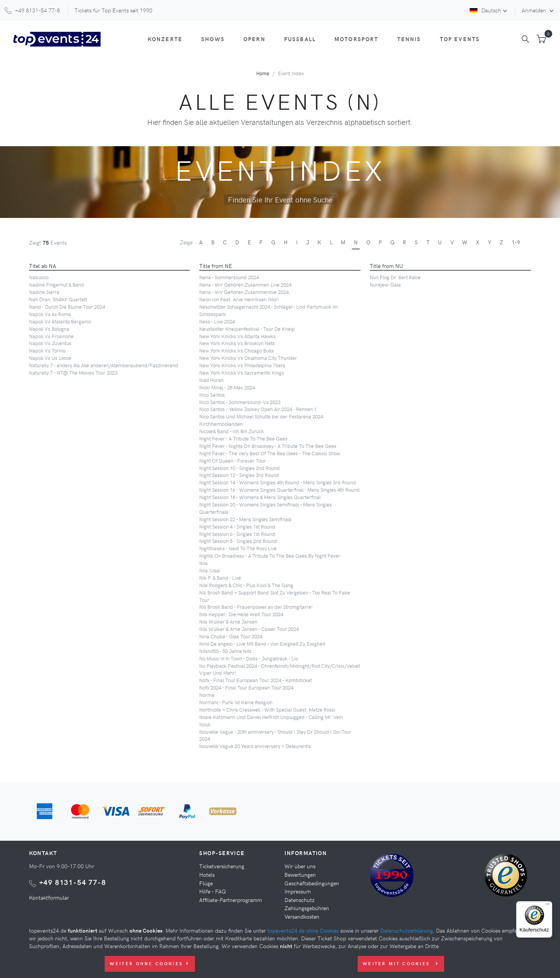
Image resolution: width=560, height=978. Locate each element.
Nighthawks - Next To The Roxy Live (238, 548)
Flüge (206, 883)
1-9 (516, 242)
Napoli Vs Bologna (49, 329)
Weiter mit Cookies (401, 963)
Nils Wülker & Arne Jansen (228, 621)
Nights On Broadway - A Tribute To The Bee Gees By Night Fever (270, 556)
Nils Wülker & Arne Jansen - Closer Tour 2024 (249, 629)
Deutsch (485, 10)
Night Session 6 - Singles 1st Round (237, 534)
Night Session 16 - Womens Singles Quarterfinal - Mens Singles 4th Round (279, 490)
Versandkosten (302, 916)
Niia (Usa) (210, 570)
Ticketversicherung (222, 866)
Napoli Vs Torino (47, 350)
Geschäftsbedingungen (312, 883)
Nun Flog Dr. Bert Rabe (395, 277)
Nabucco (39, 277)
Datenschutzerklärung (407, 930)
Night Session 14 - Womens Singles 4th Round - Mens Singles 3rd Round (278, 482)
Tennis (409, 39)
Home (263, 73)
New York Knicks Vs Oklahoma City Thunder (248, 358)
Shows (213, 39)
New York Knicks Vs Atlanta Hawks (237, 336)
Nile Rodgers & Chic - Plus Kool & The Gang (246, 585)
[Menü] (548, 906)
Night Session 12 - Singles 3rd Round (239, 475)
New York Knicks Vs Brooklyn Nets (237, 343)
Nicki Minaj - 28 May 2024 (227, 387)
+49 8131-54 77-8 (73, 882)
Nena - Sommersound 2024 (229, 277)
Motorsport (357, 39)
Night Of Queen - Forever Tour (233, 460)
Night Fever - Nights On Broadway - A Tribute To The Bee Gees (268, 446)
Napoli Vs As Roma (50, 314)
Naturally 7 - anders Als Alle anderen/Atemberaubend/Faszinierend (104, 365)
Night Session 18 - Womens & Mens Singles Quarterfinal (260, 497)
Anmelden (535, 10)
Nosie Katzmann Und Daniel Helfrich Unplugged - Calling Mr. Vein (271, 717)
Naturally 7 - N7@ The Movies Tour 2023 (73, 372)
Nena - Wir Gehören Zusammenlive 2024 (244, 292)
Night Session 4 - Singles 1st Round (237, 526)
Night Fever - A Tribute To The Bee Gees (243, 438)
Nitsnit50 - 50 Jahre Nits (225, 651)
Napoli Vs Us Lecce (50, 358)
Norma (207, 695)
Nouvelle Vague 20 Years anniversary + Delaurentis (255, 746)
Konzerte (165, 39)
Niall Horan (211, 380)
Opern (254, 39)
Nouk (205, 724)
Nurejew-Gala (385, 284)
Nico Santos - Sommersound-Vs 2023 (240, 402)
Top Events (460, 39)
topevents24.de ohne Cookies (303, 930)
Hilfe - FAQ (213, 891)
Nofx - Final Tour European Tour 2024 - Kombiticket (256, 680)
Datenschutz (300, 900)
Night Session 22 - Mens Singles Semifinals (245, 519)
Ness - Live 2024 (217, 321)
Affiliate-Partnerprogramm (231, 900)
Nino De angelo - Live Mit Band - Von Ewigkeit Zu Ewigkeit (262, 644)
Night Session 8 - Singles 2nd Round (238, 541)
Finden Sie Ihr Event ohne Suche (280, 199)
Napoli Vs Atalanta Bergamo (60, 321)
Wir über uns (300, 866)
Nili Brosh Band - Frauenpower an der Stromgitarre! (256, 607)
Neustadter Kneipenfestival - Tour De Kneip (247, 329)
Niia (203, 563)
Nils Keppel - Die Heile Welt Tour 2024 (241, 614)
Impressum (298, 891)
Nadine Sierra (44, 292)
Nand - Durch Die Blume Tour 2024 (67, 307)
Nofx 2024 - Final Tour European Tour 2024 (246, 687)
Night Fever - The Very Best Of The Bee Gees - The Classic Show (270, 453)
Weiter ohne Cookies (150, 963)
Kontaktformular (49, 897)
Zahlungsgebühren (307, 908)
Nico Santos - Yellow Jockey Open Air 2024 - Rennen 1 (258, 409)
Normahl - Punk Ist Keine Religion (236, 702)
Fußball (300, 39)
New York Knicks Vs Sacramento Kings (242, 372)
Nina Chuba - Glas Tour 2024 (231, 636)
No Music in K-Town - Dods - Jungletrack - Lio (249, 658)
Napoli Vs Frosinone (51, 336)
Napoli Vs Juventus (50, 343)
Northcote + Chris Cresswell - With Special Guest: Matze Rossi (267, 709)
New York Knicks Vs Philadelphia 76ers (242, 365)
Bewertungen (300, 874)
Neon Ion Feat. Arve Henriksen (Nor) (239, 299)
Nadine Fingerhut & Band (57, 284)
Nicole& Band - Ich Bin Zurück (232, 431)
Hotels (207, 874)
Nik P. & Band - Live (220, 578)
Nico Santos (212, 395)
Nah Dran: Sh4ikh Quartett (58, 299)
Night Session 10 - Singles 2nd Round (240, 468)
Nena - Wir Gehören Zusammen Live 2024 (245, 284)
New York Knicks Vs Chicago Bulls (236, 350)
